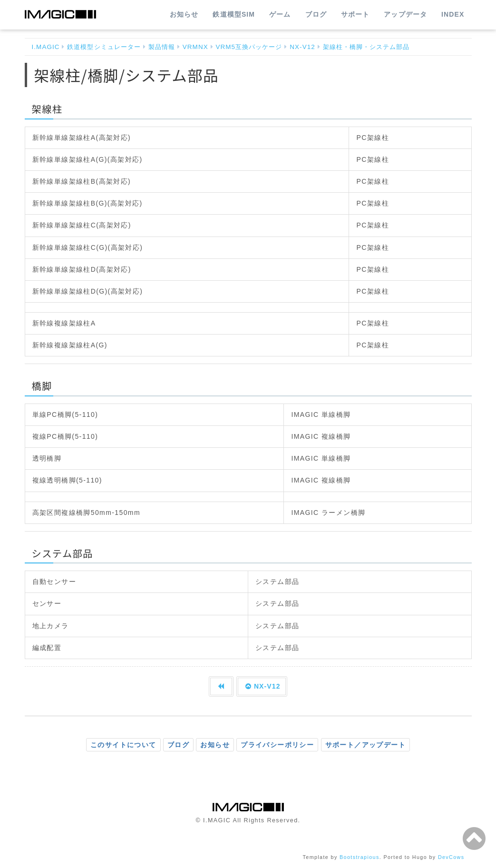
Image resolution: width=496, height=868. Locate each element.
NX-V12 (302, 47)
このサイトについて (123, 745)
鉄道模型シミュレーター (104, 47)
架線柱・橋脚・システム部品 (366, 47)
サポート (355, 14)
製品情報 (162, 47)
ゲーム (280, 14)
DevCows (451, 857)
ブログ (316, 14)
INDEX (453, 14)
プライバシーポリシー (277, 745)
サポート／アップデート (365, 745)
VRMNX (195, 47)
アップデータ (405, 14)
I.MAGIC (46, 47)
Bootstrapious (360, 857)
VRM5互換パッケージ (249, 47)
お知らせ (184, 14)
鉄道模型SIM (234, 14)
